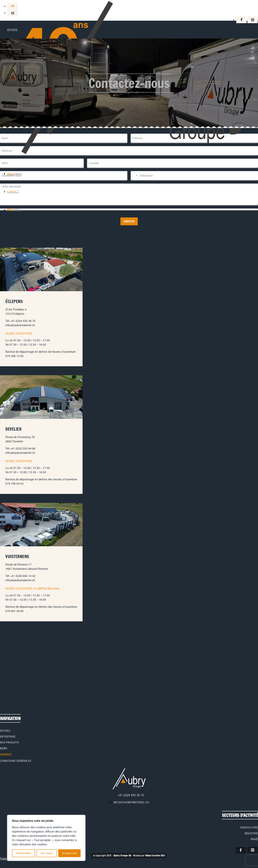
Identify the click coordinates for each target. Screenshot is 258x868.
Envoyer (129, 221)
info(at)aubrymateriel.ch (131, 802)
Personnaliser (23, 853)
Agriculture (249, 828)
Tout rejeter (47, 853)
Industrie (251, 833)
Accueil (5, 731)
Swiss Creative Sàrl (155, 856)
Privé (254, 839)
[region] (46, 838)
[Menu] (15, 174)
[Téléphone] (194, 176)
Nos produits (9, 743)
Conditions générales (16, 761)
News (4, 748)
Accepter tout (69, 853)
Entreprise (8, 737)
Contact (6, 755)
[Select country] (135, 176)
